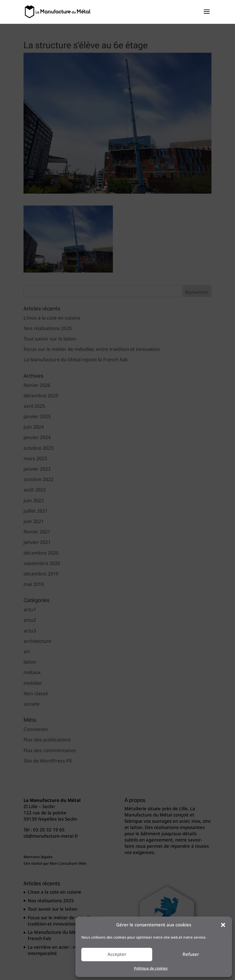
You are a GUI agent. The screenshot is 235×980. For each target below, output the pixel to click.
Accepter (117, 954)
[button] (223, 925)
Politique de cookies (151, 969)
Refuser (191, 954)
